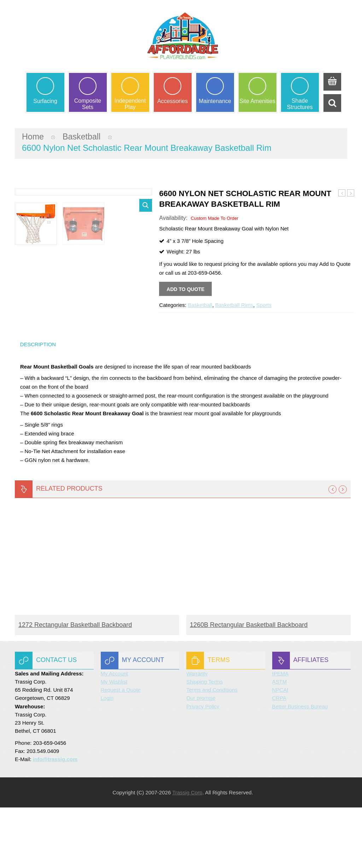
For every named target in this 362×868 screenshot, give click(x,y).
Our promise (201, 758)
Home (33, 137)
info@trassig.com (55, 819)
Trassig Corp (187, 853)
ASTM (280, 742)
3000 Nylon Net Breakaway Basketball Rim (342, 194)
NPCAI (280, 750)
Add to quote (185, 290)
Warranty (197, 734)
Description (38, 404)
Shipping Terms (205, 742)
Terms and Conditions (212, 750)
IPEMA (281, 734)
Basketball (83, 137)
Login (107, 758)
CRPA (279, 758)
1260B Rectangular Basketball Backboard (249, 685)
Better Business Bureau (300, 767)
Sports (264, 306)
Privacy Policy (203, 767)
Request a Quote (121, 750)
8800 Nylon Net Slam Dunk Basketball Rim (351, 194)
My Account (115, 734)
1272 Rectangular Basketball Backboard (75, 685)
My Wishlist (114, 742)
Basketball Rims (234, 306)
